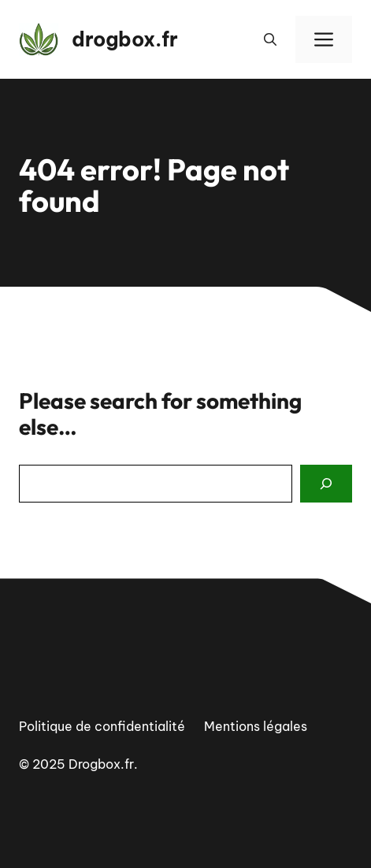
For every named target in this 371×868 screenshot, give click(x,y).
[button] (270, 39)
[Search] (326, 484)
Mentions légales (256, 726)
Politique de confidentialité (102, 726)
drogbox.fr (125, 39)
